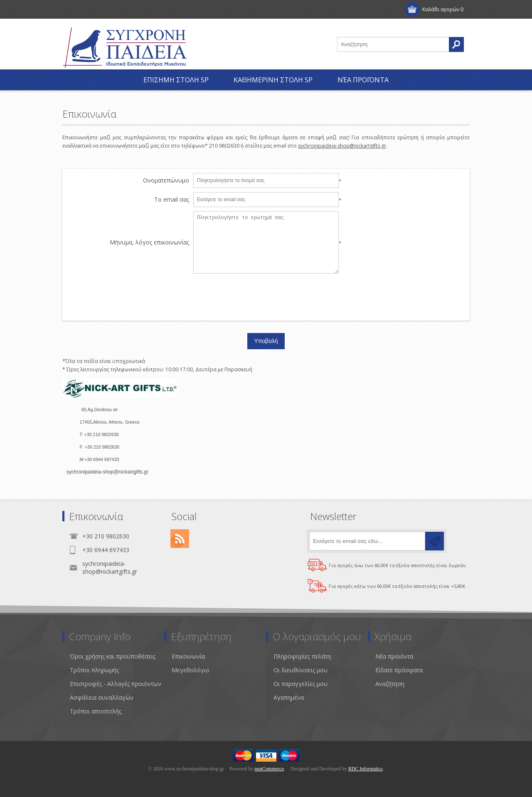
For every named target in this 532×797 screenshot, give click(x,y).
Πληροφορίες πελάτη (302, 656)
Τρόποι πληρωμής (94, 670)
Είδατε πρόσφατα (399, 670)
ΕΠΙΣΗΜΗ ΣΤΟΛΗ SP (176, 80)
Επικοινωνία (188, 656)
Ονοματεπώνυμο (166, 181)
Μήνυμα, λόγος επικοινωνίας (149, 243)
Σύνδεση (121, 9)
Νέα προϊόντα (363, 80)
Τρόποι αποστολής (96, 711)
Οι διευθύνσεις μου (300, 670)
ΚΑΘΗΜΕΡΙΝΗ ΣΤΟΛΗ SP (273, 80)
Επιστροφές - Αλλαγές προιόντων (116, 684)
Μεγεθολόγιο (191, 670)
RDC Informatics (366, 769)
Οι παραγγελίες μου (300, 684)
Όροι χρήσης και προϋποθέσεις (113, 656)
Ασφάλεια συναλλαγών (102, 697)
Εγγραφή (83, 9)
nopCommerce (269, 769)
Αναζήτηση (390, 684)
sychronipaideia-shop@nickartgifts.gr (342, 146)
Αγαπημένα (289, 697)
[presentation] (266, 294)
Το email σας (172, 200)
